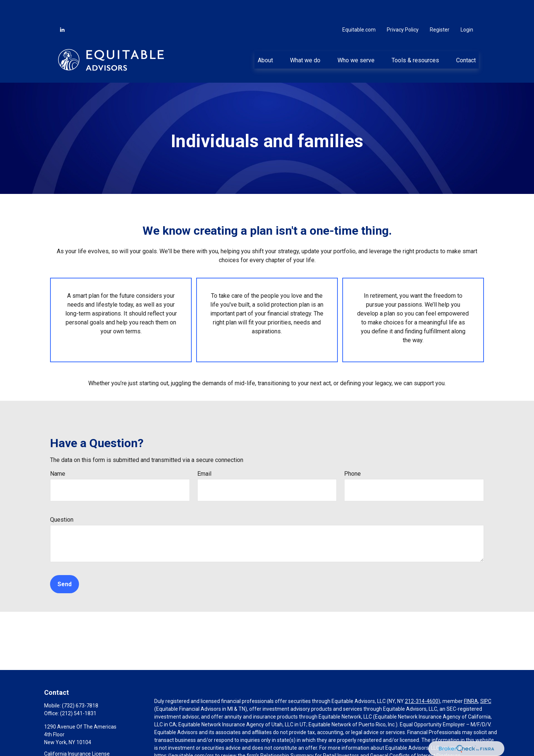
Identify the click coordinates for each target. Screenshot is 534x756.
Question (62, 497)
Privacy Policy (403, 7)
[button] (265, 37)
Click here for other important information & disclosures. (220, 747)
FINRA (471, 679)
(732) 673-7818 (80, 683)
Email (204, 451)
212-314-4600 (422, 679)
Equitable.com (359, 7)
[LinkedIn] (62, 7)
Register (440, 7)
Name (58, 451)
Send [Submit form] (65, 562)
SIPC (486, 679)
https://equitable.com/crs (184, 733)
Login (467, 7)
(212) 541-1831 (78, 691)
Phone (352, 451)
